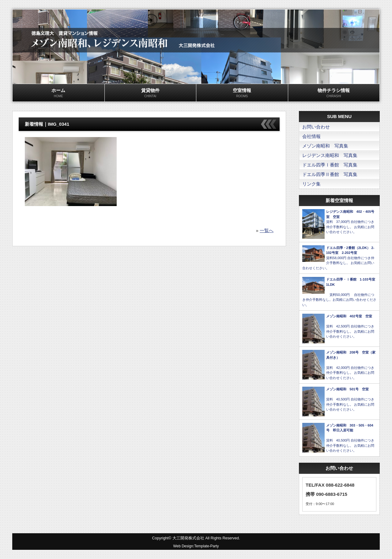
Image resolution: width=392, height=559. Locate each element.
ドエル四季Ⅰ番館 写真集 (330, 165)
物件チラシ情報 (334, 93)
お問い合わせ (316, 127)
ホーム (58, 93)
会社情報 (311, 136)
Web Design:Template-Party (196, 546)
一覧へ (267, 230)
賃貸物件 (151, 93)
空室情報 (242, 93)
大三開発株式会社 (188, 538)
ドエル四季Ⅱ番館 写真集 (330, 174)
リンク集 (311, 184)
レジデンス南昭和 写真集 (330, 155)
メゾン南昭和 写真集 (325, 146)
